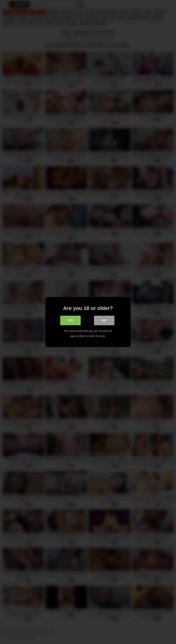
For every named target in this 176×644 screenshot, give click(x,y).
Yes (70, 320)
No (104, 320)
